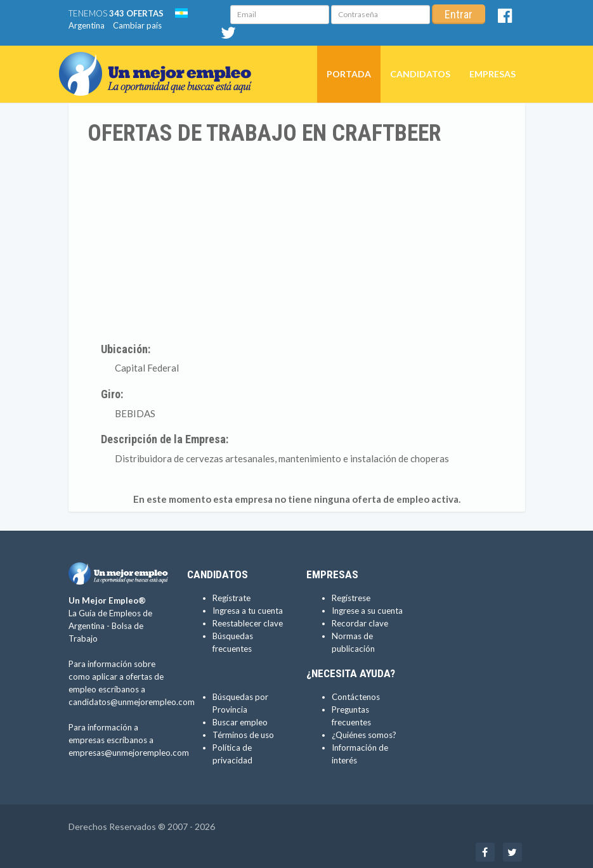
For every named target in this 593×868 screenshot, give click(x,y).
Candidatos (420, 74)
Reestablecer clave (248, 623)
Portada (349, 74)
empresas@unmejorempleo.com (129, 753)
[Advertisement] (297, 242)
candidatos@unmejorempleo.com (132, 702)
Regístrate (231, 598)
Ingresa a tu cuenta (248, 611)
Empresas (492, 74)
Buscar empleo (240, 722)
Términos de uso (243, 735)
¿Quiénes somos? (364, 735)
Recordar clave (360, 623)
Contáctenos (356, 697)
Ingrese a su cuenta (367, 611)
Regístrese (351, 598)
